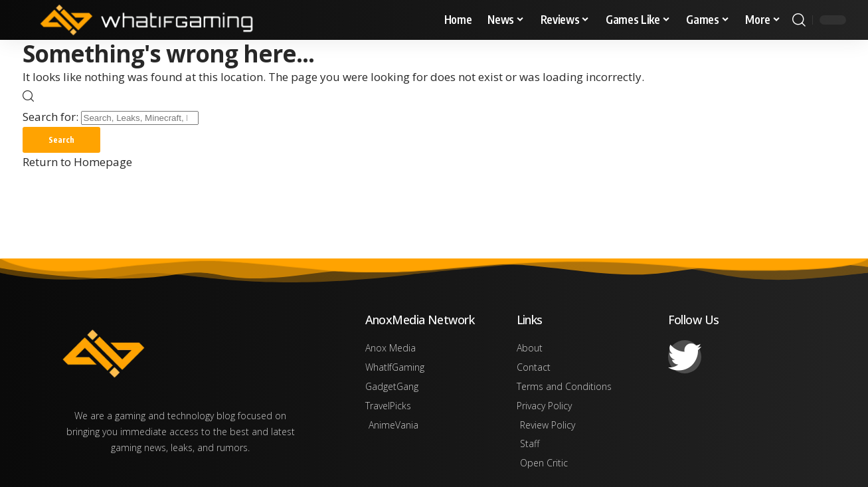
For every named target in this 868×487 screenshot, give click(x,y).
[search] (799, 20)
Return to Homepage (77, 162)
